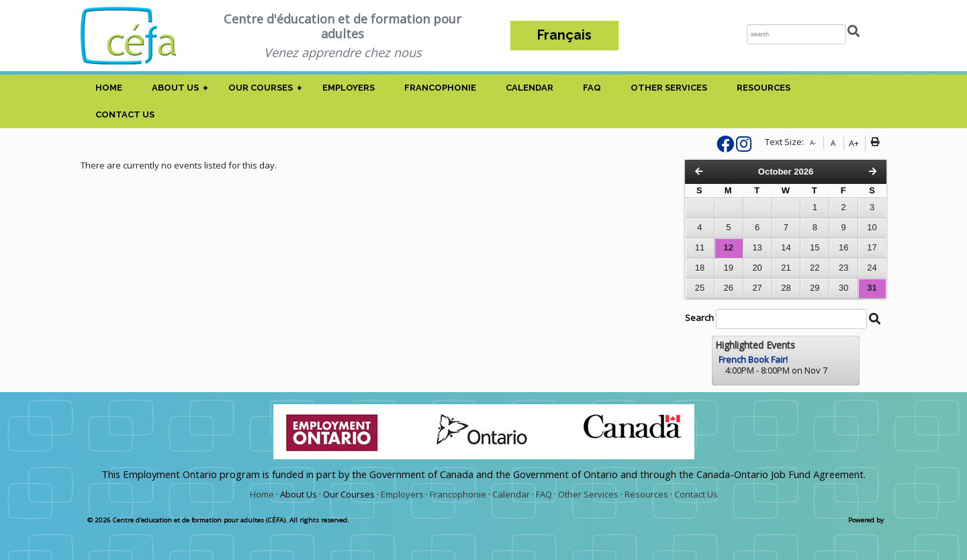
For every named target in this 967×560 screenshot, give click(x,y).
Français (564, 35)
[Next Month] (873, 172)
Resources (764, 88)
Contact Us (125, 114)
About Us (175, 88)
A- (813, 143)
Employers (349, 88)
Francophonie (440, 88)
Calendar (529, 88)
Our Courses (261, 88)
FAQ (592, 88)
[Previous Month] (699, 172)
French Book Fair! (753, 359)
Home (109, 88)
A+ (854, 143)
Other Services (669, 88)
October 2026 (786, 172)
